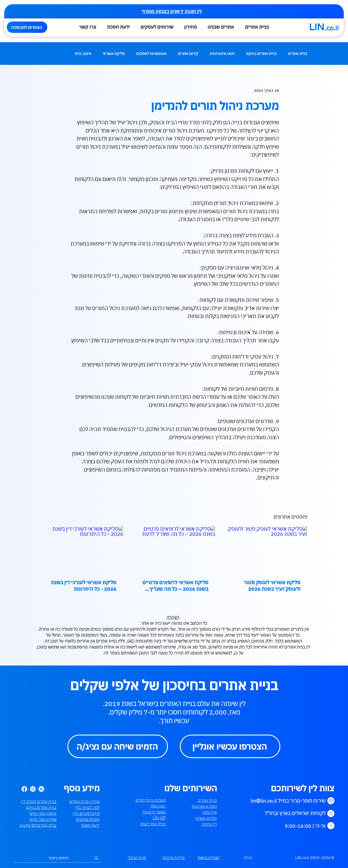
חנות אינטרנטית (222, 54)
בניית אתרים (298, 54)
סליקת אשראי (114, 54)
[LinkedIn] (41, 789)
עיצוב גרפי (83, 54)
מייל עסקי (209, 812)
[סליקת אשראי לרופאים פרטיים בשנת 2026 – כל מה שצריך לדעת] (174, 549)
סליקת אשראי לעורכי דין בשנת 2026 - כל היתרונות (84, 586)
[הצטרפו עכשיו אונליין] (230, 746)
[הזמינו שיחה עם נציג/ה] (118, 746)
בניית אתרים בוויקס (261, 54)
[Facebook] (24, 789)
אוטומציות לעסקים (151, 54)
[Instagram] (33, 789)
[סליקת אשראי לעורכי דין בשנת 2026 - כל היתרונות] (82, 549)
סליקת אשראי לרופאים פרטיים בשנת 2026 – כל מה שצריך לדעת (175, 586)
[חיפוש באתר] (58, 858)
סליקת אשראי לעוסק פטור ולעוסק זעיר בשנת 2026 (272, 586)
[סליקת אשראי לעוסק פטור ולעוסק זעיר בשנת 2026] (266, 549)
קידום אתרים (188, 54)
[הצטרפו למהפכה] (27, 27)
